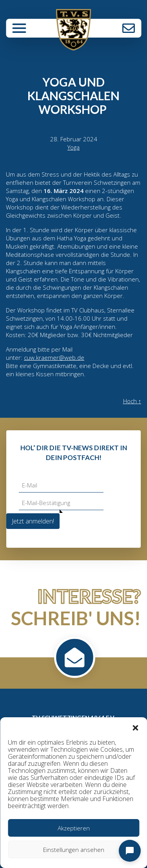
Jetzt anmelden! (33, 521)
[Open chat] (130, 851)
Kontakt (129, 28)
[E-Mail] (61, 485)
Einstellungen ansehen (74, 850)
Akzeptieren (74, 828)
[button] (135, 727)
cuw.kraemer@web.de (54, 357)
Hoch (132, 401)
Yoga (73, 147)
